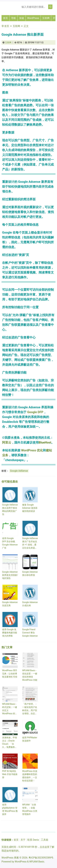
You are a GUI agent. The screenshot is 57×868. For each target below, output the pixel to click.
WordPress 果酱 (10, 858)
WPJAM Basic (37, 862)
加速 (22, 18)
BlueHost (45, 442)
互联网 (46, 18)
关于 (23, 840)
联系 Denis (33, 840)
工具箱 (45, 840)
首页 (5, 18)
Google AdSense (19, 471)
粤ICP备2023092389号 (41, 858)
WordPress (33, 18)
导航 (14, 18)
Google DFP (35, 412)
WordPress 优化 (32, 450)
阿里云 (7, 442)
